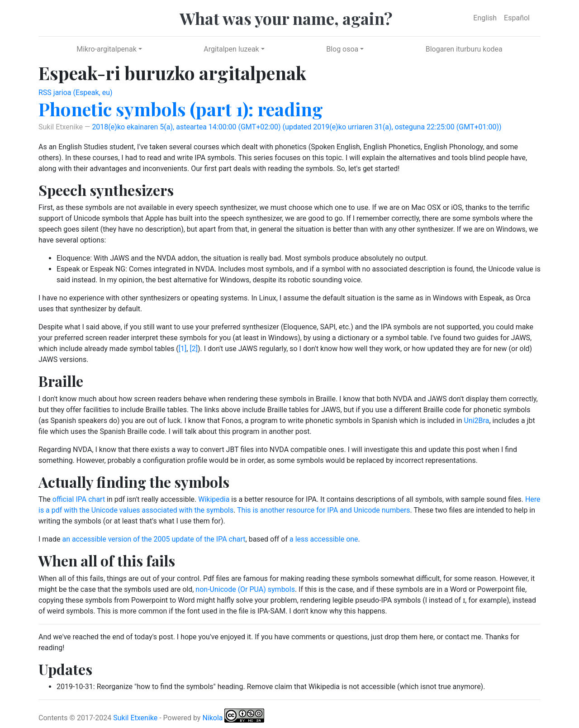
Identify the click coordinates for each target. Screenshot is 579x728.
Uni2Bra (477, 421)
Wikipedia (214, 499)
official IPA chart (79, 499)
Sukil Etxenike (135, 718)
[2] (193, 349)
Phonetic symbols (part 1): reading (181, 109)
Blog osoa (342, 49)
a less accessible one (324, 539)
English (485, 18)
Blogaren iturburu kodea (464, 49)
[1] (183, 349)
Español (517, 18)
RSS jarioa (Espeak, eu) (76, 93)
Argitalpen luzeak (231, 49)
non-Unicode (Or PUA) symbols (245, 589)
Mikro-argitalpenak (107, 49)
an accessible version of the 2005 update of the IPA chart (154, 539)
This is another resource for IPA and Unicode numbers (324, 510)
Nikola (212, 718)
